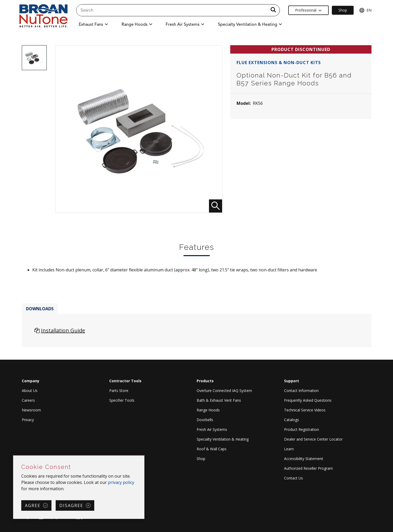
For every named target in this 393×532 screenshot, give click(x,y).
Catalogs (292, 420)
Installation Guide (63, 330)
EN (365, 10)
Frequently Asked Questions (308, 400)
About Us (30, 391)
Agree (33, 505)
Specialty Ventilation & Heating (223, 439)
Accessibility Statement (304, 459)
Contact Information (301, 391)
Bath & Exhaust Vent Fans (219, 400)
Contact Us (294, 478)
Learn (289, 449)
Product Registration (302, 429)
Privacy (28, 420)
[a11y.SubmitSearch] (273, 10)
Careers (28, 400)
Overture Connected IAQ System (224, 391)
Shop (201, 459)
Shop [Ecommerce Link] (343, 10)
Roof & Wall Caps (212, 449)
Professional (308, 10)
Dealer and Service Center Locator (313, 439)
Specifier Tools (122, 400)
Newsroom (31, 410)
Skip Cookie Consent (14, 456)
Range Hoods (208, 410)
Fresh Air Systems (212, 429)
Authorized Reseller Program (308, 468)
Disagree (71, 505)
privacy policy (121, 482)
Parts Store (119, 391)
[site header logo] (44, 16)
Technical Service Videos (305, 410)
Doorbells (205, 420)
